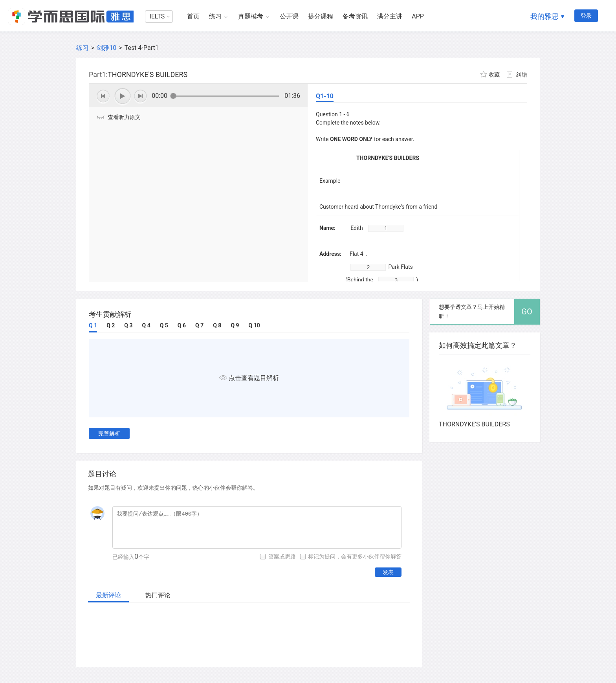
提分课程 (321, 16)
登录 (586, 16)
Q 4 (146, 325)
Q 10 (254, 325)
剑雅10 (106, 48)
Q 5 (164, 325)
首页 (193, 16)
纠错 (522, 75)
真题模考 (251, 16)
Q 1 (93, 325)
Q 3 (128, 325)
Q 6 (182, 325)
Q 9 (235, 325)
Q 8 (217, 325)
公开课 (289, 16)
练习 (215, 16)
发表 (388, 572)
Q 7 (199, 325)
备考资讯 (355, 16)
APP (418, 16)
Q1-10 (325, 96)
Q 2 (111, 325)
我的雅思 (544, 16)
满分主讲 (390, 16)
